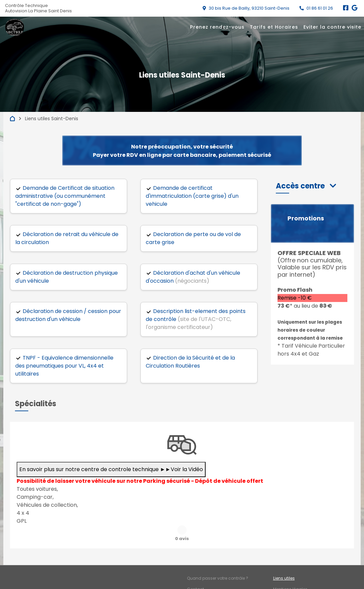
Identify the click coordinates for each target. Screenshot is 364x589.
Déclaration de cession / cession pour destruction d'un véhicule (68, 315)
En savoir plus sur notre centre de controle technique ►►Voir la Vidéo (111, 469)
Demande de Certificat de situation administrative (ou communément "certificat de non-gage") (65, 196)
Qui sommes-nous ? (208, 584)
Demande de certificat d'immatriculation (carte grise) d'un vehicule (192, 196)
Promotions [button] (306, 218)
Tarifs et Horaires (274, 27)
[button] (306, 186)
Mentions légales (290, 573)
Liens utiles (284, 562)
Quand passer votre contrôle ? (218, 562)
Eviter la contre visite (332, 27)
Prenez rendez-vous (217, 27)
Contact (195, 573)
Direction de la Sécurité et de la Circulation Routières (190, 362)
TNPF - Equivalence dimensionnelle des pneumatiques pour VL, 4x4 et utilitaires (64, 366)
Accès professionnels (295, 584)
